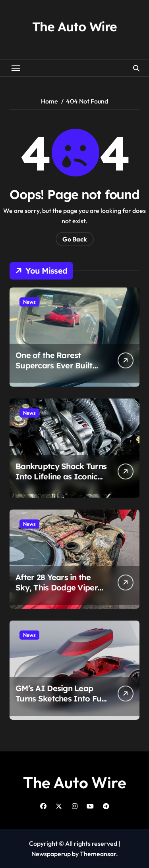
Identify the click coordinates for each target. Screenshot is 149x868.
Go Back (75, 239)
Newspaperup (51, 854)
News (29, 302)
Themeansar (98, 854)
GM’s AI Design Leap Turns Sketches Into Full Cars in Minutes (61, 698)
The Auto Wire (74, 27)
